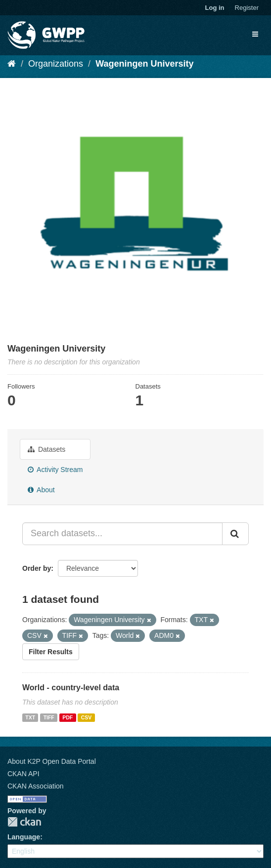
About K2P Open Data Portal (52, 761)
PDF (68, 717)
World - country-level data (71, 688)
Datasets (46, 449)
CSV (87, 717)
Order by (37, 568)
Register (247, 8)
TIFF (49, 717)
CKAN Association (36, 786)
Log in (215, 8)
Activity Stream (55, 470)
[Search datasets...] (122, 534)
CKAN (24, 822)
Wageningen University (144, 64)
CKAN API (23, 774)
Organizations (56, 64)
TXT (30, 717)
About (41, 490)
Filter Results (51, 652)
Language (24, 837)
